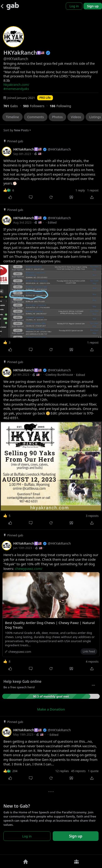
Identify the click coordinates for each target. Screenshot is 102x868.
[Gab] (13, 6)
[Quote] (71, 197)
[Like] (10, 197)
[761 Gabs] (13, 106)
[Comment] (30, 197)
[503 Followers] (36, 106)
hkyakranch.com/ (16, 85)
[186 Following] (62, 106)
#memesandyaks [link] (16, 89)
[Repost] (51, 197)
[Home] (26, 861)
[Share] (92, 197)
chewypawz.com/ (29, 568)
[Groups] (77, 861)
